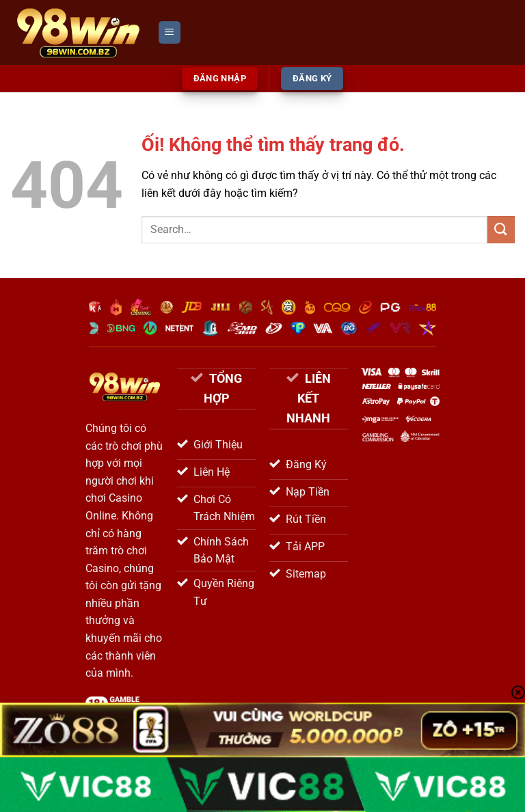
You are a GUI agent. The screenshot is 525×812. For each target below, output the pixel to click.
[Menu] (170, 32)
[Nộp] (501, 229)
